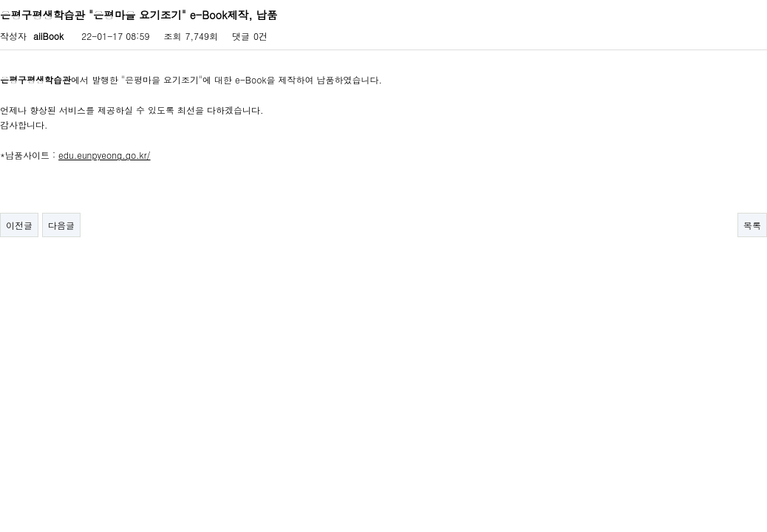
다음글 (61, 225)
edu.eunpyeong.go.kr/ (105, 155)
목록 (752, 225)
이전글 (19, 225)
